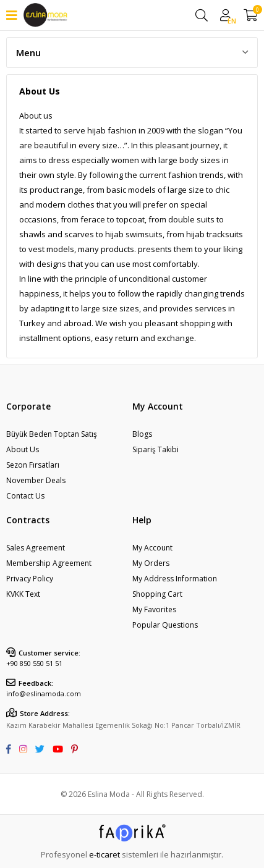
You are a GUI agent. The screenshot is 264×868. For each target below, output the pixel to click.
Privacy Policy (30, 579)
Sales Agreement (36, 548)
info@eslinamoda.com (44, 693)
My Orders (151, 563)
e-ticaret (104, 854)
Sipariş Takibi (155, 449)
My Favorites (154, 609)
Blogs (142, 434)
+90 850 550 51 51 (34, 663)
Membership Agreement (49, 563)
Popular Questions (165, 625)
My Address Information (175, 579)
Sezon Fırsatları (33, 465)
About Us (23, 449)
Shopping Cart (157, 594)
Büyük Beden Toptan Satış (52, 434)
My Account (152, 548)
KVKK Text (23, 594)
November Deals (36, 480)
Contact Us (25, 496)
